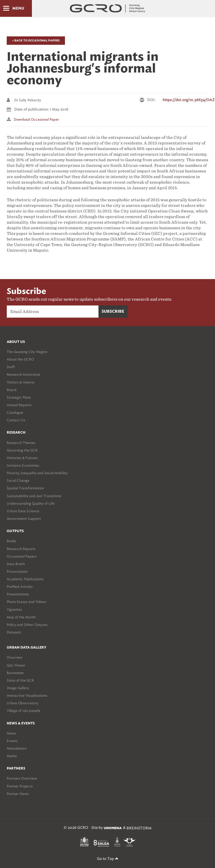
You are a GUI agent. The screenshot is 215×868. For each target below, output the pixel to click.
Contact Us (16, 420)
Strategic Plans (19, 397)
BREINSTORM (139, 828)
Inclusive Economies (23, 465)
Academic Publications (25, 579)
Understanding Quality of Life (31, 503)
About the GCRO (20, 359)
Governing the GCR (22, 450)
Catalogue (15, 412)
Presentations (18, 594)
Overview (15, 657)
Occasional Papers (22, 556)
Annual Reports (19, 405)
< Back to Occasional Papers (36, 41)
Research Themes (21, 443)
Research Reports (21, 549)
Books (11, 541)
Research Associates (24, 374)
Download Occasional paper (36, 119)
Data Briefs (16, 564)
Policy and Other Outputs (27, 625)
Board (12, 390)
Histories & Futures (22, 458)
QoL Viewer (16, 665)
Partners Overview (22, 778)
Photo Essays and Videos (26, 602)
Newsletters (17, 748)
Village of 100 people (24, 711)
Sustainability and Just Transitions (34, 496)
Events (12, 741)
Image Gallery (18, 688)
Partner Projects (20, 786)
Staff (11, 367)
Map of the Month (21, 617)
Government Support (24, 519)
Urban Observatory (23, 703)
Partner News (18, 794)
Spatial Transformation (25, 488)
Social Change (18, 480)
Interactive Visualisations (27, 695)
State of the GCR (20, 680)
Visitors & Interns (21, 382)
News (11, 733)
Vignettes (14, 610)
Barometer (15, 673)
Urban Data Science (23, 511)
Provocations (17, 571)
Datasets (14, 632)
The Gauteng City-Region (27, 352)
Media (12, 756)
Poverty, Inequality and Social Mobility (37, 473)
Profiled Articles (20, 587)
